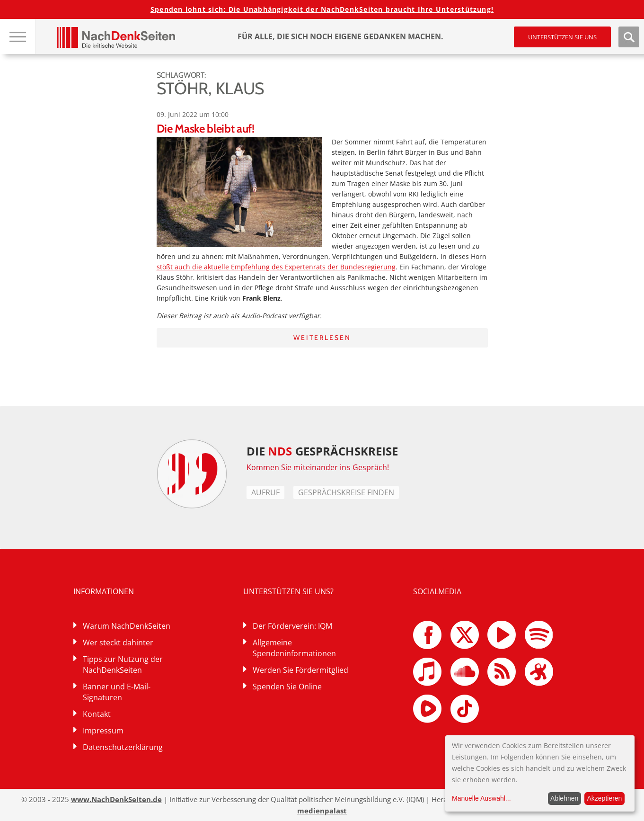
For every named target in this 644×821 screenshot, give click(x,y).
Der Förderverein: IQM (292, 626)
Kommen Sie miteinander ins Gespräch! (318, 467)
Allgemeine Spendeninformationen (294, 648)
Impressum (103, 731)
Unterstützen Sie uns (562, 37)
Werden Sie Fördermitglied (300, 670)
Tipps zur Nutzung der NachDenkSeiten (123, 665)
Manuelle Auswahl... (481, 798)
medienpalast (322, 811)
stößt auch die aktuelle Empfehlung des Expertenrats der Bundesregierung (276, 267)
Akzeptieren (604, 798)
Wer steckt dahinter (118, 643)
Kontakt (97, 714)
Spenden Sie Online (287, 687)
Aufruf (265, 492)
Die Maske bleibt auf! (206, 129)
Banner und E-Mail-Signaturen (117, 692)
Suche (629, 37)
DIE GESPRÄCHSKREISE (322, 451)
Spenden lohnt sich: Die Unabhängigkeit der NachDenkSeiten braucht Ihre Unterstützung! (322, 9)
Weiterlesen (322, 338)
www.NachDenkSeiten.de (116, 799)
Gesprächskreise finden (346, 492)
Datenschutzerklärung (123, 747)
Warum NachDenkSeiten (127, 626)
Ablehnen (564, 798)
